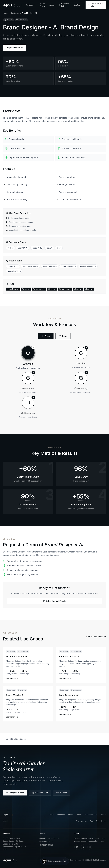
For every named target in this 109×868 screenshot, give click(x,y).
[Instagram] (90, 847)
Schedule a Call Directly (55, 603)
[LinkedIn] (77, 847)
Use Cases (15, 13)
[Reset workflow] (62, 336)
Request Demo (14, 48)
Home (5, 13)
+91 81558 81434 (46, 842)
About (52, 5)
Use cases (61, 815)
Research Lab (64, 5)
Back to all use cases (14, 739)
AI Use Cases (42, 5)
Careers (79, 815)
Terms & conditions (98, 821)
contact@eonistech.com (49, 838)
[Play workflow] (46, 336)
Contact (77, 5)
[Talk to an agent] (55, 861)
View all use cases (96, 638)
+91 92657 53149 (46, 845)
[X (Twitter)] (83, 847)
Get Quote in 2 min (95, 5)
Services (30, 5)
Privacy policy (82, 821)
